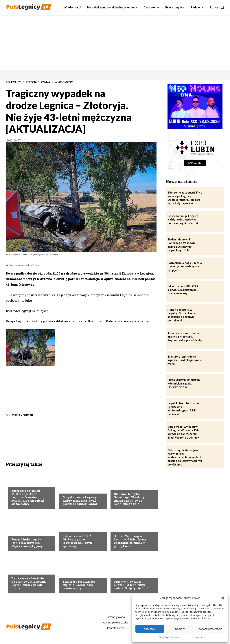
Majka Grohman (22, 415)
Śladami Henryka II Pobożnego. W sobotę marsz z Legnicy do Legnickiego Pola (129, 499)
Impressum (199, 637)
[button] (223, 598)
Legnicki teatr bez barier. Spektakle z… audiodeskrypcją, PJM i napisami (184, 409)
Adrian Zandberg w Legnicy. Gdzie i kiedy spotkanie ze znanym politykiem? (130, 541)
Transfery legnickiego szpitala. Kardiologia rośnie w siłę (79, 585)
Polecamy (13, 82)
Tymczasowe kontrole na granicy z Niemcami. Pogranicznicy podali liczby (29, 583)
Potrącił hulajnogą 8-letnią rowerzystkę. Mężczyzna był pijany (27, 543)
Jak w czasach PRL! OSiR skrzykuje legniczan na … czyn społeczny (77, 541)
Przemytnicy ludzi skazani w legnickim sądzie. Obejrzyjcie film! (131, 585)
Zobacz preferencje (210, 629)
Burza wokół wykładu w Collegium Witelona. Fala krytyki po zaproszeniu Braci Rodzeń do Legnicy (183, 432)
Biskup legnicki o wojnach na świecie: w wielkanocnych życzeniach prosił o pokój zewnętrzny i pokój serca (185, 457)
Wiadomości (64, 82)
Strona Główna (38, 82)
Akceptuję (150, 629)
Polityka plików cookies (171, 637)
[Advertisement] (115, 42)
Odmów (180, 629)
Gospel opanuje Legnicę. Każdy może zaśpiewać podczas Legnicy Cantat (80, 501)
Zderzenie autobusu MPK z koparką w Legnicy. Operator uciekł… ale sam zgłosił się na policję (28, 497)
